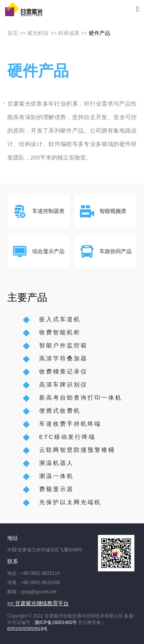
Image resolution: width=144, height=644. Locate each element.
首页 (13, 33)
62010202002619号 (27, 629)
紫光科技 (38, 33)
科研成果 (69, 33)
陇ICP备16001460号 (56, 622)
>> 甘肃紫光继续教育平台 (38, 603)
